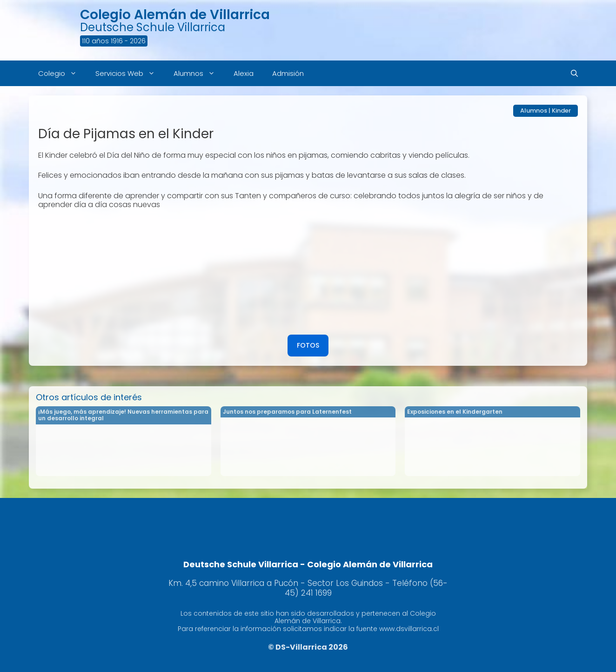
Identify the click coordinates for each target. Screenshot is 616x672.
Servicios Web (130, 73)
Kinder (561, 111)
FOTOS (308, 345)
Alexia (244, 73)
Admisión (288, 73)
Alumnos (199, 73)
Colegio (62, 73)
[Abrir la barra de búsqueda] (574, 73)
